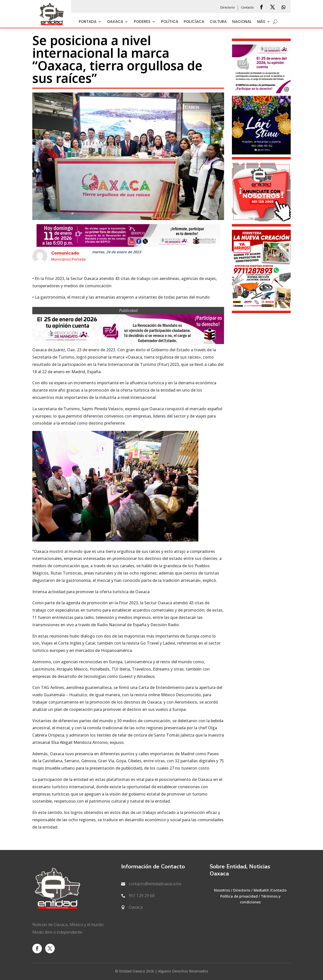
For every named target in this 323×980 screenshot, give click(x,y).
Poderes (142, 22)
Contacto (247, 8)
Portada (88, 22)
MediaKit (261, 890)
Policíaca (194, 22)
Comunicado (65, 253)
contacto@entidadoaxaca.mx (155, 884)
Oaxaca (115, 22)
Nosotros (222, 890)
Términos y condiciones (260, 899)
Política (170, 22)
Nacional (242, 22)
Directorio (228, 8)
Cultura (218, 22)
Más (261, 22)
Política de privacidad (239, 896)
